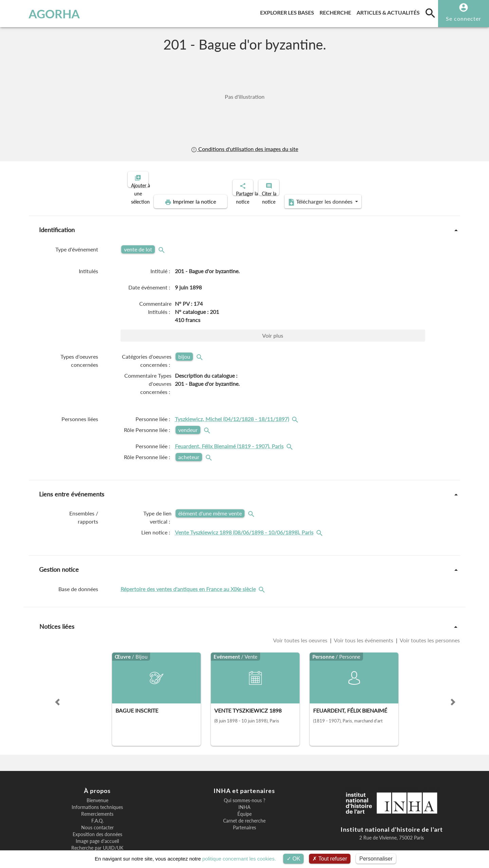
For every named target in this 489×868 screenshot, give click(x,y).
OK (294, 859)
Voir (273, 312)
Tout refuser (330, 859)
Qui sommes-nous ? (244, 777)
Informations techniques (97, 784)
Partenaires (244, 804)
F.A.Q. (97, 797)
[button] (57, 679)
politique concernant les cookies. (239, 859)
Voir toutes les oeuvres (301, 617)
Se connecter (464, 18)
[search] (430, 13)
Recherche (337, 11)
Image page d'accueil (97, 818)
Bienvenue (97, 777)
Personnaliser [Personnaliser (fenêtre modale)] (376, 859)
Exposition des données (97, 811)
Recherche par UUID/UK (97, 825)
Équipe (244, 791)
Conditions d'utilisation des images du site (244, 149)
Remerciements (97, 791)
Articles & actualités (390, 11)
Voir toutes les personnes (429, 617)
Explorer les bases (288, 11)
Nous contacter (97, 804)
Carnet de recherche (244, 797)
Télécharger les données (400, 178)
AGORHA (40, 14)
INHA (244, 784)
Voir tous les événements (364, 617)
